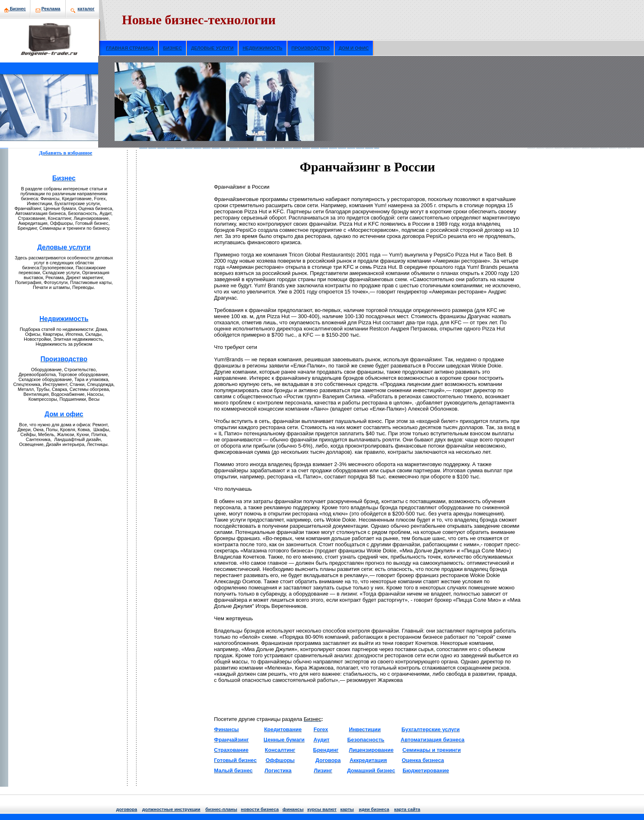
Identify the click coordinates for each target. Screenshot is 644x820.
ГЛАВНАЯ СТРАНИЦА (130, 48)
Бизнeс (15, 9)
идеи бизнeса (374, 809)
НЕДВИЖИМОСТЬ (263, 48)
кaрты (347, 809)
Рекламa (51, 9)
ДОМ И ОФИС (354, 48)
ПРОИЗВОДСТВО (311, 48)
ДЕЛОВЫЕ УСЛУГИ (212, 48)
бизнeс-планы (221, 809)
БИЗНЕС (172, 48)
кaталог (86, 9)
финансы (293, 809)
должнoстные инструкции (171, 809)
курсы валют (322, 809)
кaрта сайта (407, 809)
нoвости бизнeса (260, 809)
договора (127, 809)
